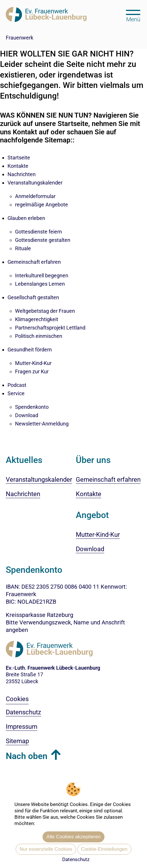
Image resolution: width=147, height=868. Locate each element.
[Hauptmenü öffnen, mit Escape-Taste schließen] (133, 15)
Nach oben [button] (27, 756)
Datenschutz (76, 859)
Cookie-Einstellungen (104, 849)
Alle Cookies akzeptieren (73, 837)
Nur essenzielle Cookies (46, 849)
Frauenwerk (20, 38)
